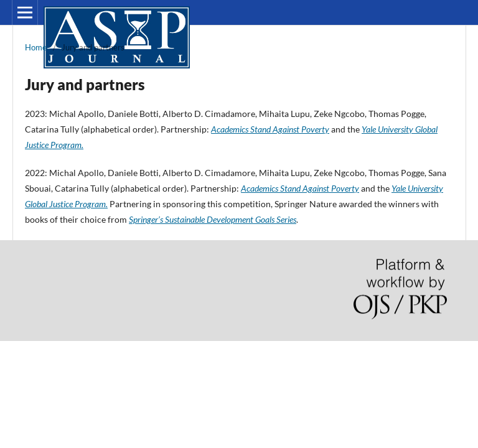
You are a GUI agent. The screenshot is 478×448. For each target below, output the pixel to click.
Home (36, 47)
